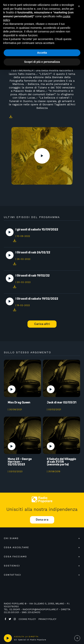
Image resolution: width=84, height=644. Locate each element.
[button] (79, 6)
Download (11, 116)
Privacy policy (47, 619)
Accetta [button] (42, 53)
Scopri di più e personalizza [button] (42, 62)
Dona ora (42, 520)
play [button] (8, 638)
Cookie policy (27, 619)
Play (42, 156)
